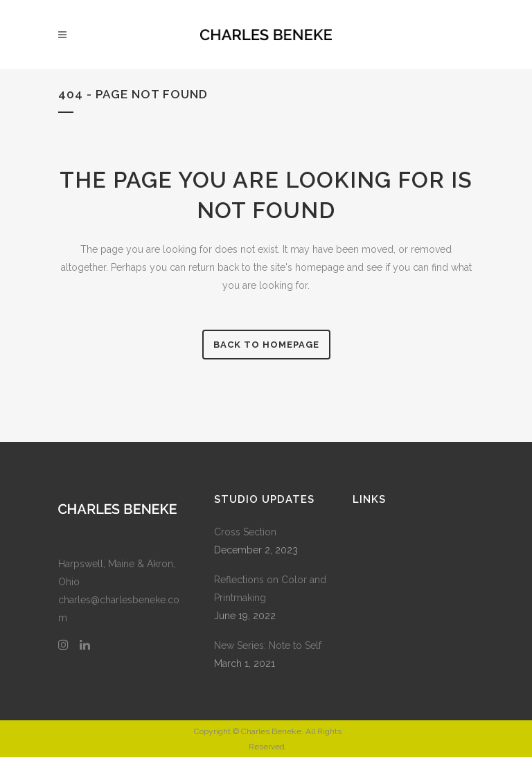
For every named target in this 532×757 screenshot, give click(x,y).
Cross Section (245, 532)
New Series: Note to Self (268, 645)
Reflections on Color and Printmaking (270, 589)
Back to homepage (266, 345)
